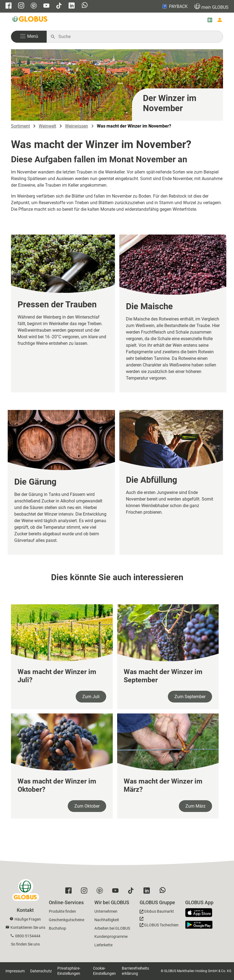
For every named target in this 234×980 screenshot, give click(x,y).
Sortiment (20, 126)
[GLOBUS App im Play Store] (199, 925)
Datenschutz (41, 971)
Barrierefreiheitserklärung (135, 971)
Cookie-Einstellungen (104, 971)
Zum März (195, 806)
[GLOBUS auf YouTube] (46, 6)
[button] (29, 37)
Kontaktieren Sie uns (28, 927)
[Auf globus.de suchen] (138, 37)
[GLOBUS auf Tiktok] (59, 6)
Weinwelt (47, 126)
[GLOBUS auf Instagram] (21, 6)
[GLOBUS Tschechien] (159, 923)
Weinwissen (77, 126)
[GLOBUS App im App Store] (201, 913)
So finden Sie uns (25, 944)
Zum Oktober (87, 806)
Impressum (15, 971)
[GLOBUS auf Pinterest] (34, 6)
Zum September (190, 697)
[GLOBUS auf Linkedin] (72, 6)
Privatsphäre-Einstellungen (69, 971)
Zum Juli (91, 697)
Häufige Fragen (28, 919)
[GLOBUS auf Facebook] (9, 6)
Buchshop (57, 928)
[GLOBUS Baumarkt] (157, 912)
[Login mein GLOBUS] (220, 20)
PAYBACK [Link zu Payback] (175, 6)
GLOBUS (211, 6)
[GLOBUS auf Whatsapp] (85, 6)
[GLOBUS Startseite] (30, 20)
